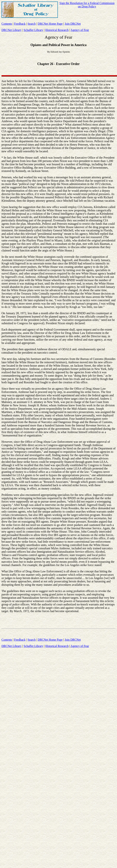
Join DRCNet (73, 24)
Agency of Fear (80, 30)
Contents (7, 24)
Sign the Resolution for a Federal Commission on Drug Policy (87, 5)
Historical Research (57, 30)
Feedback (20, 24)
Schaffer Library (33, 30)
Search (32, 24)
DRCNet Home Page (50, 24)
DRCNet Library (11, 30)
